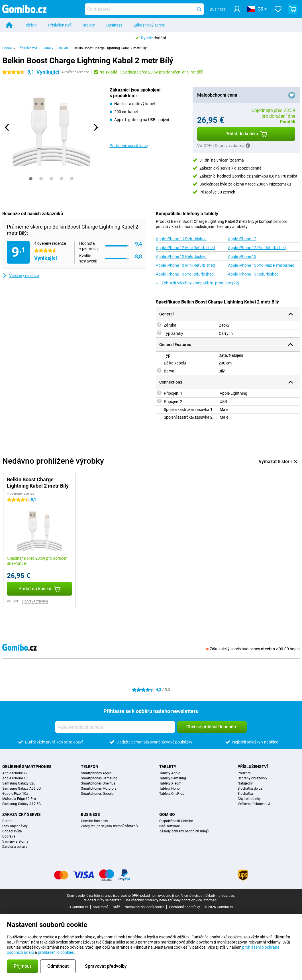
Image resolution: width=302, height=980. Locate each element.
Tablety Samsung (173, 778)
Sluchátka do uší (250, 789)
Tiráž (116, 907)
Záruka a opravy (15, 847)
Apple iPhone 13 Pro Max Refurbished (261, 265)
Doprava (9, 836)
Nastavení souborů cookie (145, 907)
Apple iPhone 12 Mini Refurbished (185, 248)
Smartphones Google (97, 794)
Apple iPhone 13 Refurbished (253, 274)
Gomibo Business (94, 821)
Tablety (88, 25)
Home (7, 48)
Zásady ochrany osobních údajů (184, 831)
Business (114, 25)
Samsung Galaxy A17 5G (22, 804)
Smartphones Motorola (99, 789)
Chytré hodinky (249, 799)
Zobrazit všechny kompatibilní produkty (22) (198, 283)
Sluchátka (245, 794)
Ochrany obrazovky (252, 778)
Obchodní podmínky (184, 907)
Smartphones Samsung (99, 778)
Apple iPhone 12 (242, 239)
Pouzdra (244, 773)
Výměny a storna (15, 842)
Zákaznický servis (149, 25)
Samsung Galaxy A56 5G (22, 789)
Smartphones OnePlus (98, 783)
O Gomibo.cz (78, 907)
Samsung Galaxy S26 (19, 783)
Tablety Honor (170, 789)
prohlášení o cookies (56, 952)
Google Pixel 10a (15, 794)
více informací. (207, 900)
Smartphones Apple (96, 773)
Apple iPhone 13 (242, 256)
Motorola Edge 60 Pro (19, 799)
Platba (7, 821)
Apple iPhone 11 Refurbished (181, 239)
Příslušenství (59, 25)
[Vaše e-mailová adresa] (115, 727)
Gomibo (167, 814)
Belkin (64, 48)
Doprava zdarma (35, 601)
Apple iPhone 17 (15, 773)
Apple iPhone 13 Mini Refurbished (185, 265)
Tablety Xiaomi (171, 783)
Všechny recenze (21, 276)
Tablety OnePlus (172, 794)
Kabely (48, 48)
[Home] (9, 25)
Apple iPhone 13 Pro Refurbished (185, 274)
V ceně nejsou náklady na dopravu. (208, 896)
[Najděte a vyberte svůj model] (144, 9)
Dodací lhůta (12, 831)
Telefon (30, 25)
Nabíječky (245, 783)
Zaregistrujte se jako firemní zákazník (110, 826)
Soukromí (100, 907)
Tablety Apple (170, 773)
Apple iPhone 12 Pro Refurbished (257, 248)
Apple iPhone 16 (15, 778)
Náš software (170, 826)
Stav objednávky (15, 826)
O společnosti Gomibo (176, 821)
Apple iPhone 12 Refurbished (181, 256)
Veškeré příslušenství (254, 804)
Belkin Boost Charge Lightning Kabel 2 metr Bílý (110, 48)
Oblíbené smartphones (27, 767)
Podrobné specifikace (129, 146)
